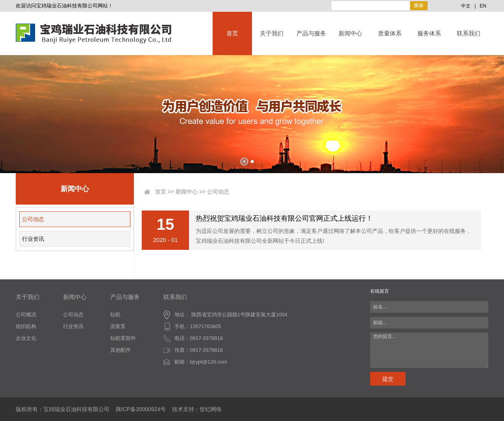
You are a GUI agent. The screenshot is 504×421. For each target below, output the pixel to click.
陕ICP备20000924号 (141, 409)
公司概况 (26, 315)
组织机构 (26, 326)
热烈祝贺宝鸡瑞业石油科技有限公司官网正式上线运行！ (284, 218)
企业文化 (26, 338)
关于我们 (272, 33)
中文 (466, 6)
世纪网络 (211, 409)
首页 (232, 33)
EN (483, 6)
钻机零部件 (123, 338)
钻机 (115, 315)
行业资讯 (33, 239)
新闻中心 (350, 33)
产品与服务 (311, 33)
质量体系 (390, 33)
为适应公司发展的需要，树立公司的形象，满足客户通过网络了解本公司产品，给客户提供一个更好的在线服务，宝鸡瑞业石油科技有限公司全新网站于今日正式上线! (334, 236)
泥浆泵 (118, 326)
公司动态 (33, 219)
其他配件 (120, 350)
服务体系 (429, 33)
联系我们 (469, 33)
